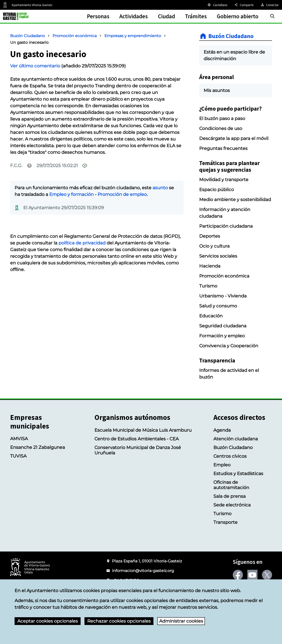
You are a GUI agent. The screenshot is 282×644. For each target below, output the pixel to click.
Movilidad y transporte (224, 180)
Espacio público (217, 190)
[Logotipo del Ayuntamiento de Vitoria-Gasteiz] (30, 567)
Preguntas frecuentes (223, 148)
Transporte (225, 522)
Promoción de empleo (122, 194)
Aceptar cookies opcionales (48, 621)
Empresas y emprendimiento (133, 36)
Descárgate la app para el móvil (234, 138)
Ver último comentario (35, 66)
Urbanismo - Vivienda (223, 296)
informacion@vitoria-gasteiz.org (143, 571)
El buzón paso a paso (222, 118)
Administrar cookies (181, 621)
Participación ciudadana (226, 226)
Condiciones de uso (221, 128)
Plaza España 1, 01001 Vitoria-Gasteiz (147, 561)
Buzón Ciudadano (27, 36)
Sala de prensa (230, 496)
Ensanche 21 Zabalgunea (38, 447)
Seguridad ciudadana (223, 326)
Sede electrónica (232, 505)
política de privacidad (82, 243)
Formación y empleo (222, 336)
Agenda (222, 430)
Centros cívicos (230, 456)
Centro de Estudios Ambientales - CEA (137, 439)
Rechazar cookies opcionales (119, 621)
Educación (211, 316)
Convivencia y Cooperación (229, 346)
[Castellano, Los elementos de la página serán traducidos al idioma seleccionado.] (217, 5)
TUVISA (18, 456)
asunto (160, 188)
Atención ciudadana (236, 439)
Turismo (208, 286)
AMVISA (19, 439)
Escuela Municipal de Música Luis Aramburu (143, 430)
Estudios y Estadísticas (238, 473)
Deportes (210, 236)
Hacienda (210, 266)
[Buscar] (272, 16)
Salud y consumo (218, 306)
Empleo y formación (71, 194)
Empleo (222, 465)
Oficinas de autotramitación (231, 485)
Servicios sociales (218, 256)
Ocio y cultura (214, 246)
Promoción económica (75, 36)
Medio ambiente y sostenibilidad (235, 199)
